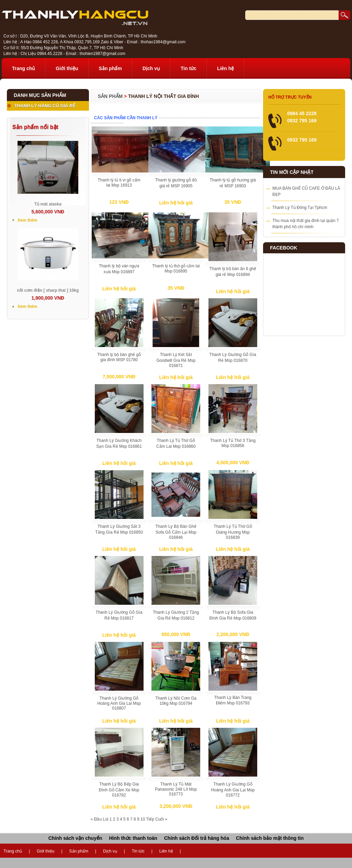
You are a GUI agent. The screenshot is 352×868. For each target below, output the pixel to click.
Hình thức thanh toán (133, 838)
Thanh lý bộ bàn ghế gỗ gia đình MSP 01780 (119, 357)
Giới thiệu (67, 68)
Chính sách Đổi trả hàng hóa (197, 838)
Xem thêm (27, 220)
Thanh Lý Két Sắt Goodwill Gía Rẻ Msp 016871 (176, 360)
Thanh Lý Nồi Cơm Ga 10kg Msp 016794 (176, 701)
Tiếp (150, 819)
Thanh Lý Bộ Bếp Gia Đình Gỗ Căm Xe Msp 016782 (119, 790)
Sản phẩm (110, 68)
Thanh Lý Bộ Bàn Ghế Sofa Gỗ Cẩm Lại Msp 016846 (176, 532)
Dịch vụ (151, 68)
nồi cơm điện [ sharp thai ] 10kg (48, 290)
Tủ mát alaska (48, 204)
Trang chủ (24, 68)
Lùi (105, 819)
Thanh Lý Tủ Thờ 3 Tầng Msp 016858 (233, 443)
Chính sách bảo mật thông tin (270, 838)
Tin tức (189, 68)
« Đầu (96, 819)
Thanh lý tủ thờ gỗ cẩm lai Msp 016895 (176, 269)
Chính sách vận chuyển (75, 838)
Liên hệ (225, 68)
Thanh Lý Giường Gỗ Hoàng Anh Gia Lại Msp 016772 (233, 790)
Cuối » (161, 819)
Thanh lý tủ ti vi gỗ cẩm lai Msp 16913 (119, 183)
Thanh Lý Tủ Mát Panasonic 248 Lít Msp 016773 (176, 789)
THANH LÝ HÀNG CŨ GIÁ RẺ (45, 106)
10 (143, 819)
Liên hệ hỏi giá (176, 203)
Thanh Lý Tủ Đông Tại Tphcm (300, 208)
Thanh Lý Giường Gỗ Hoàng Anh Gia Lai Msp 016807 (119, 703)
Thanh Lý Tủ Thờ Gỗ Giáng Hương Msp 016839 (233, 532)
